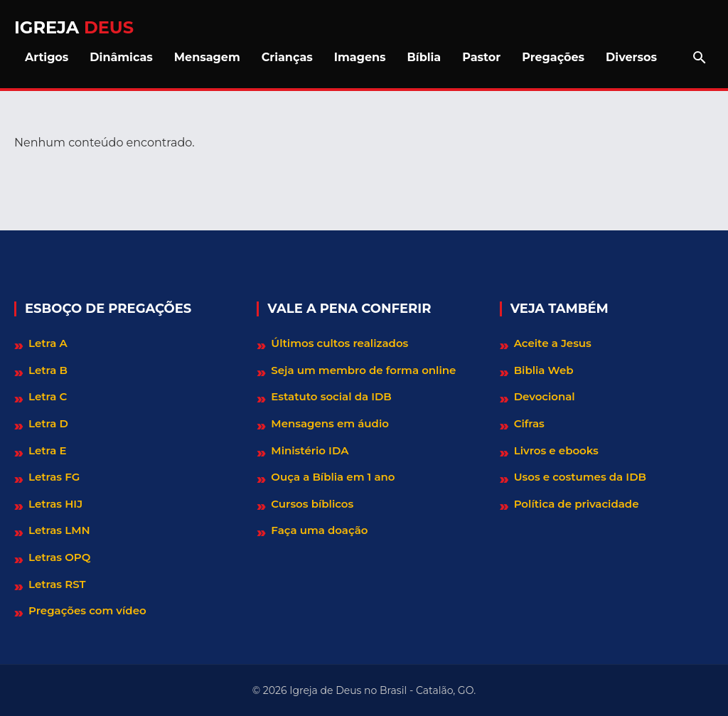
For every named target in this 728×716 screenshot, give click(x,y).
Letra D (48, 423)
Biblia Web (544, 370)
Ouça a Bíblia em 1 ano (333, 477)
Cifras (529, 423)
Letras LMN (59, 530)
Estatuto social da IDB (331, 396)
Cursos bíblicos (312, 504)
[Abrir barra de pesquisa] (700, 58)
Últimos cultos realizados (339, 343)
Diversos (631, 57)
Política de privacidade (577, 504)
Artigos (47, 57)
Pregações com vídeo (87, 610)
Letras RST (57, 584)
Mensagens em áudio (330, 423)
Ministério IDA (310, 450)
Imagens (360, 57)
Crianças (287, 57)
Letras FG (54, 477)
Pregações (553, 57)
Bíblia (424, 57)
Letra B (48, 370)
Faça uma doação (319, 530)
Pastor (481, 57)
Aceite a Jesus (553, 343)
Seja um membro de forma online (363, 370)
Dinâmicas (121, 57)
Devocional (545, 396)
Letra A (48, 343)
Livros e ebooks (556, 450)
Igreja (74, 27)
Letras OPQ (59, 557)
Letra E (48, 450)
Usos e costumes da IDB (580, 477)
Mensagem (207, 57)
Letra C (48, 396)
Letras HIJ (55, 504)
